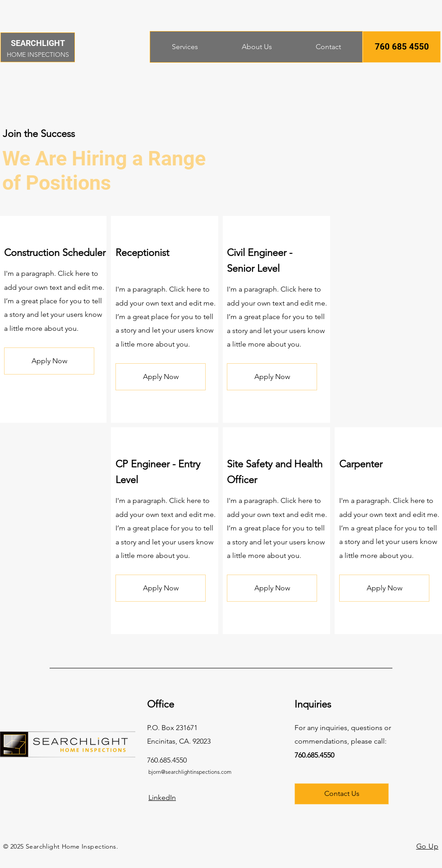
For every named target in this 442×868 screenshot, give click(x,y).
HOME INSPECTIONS (38, 55)
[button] (402, 47)
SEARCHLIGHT (38, 43)
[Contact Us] (342, 794)
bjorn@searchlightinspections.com (190, 772)
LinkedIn (162, 797)
